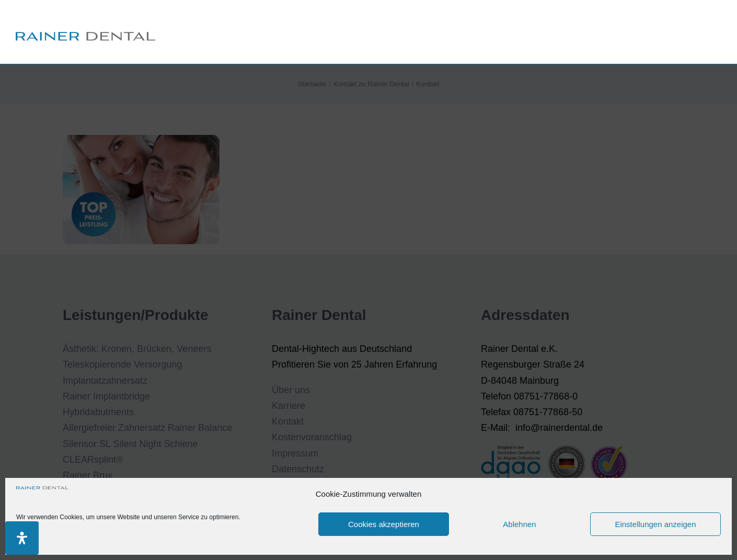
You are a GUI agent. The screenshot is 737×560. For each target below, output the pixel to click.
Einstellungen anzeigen (655, 524)
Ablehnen (519, 524)
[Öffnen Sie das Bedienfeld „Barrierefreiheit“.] (22, 538)
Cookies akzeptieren (384, 524)
